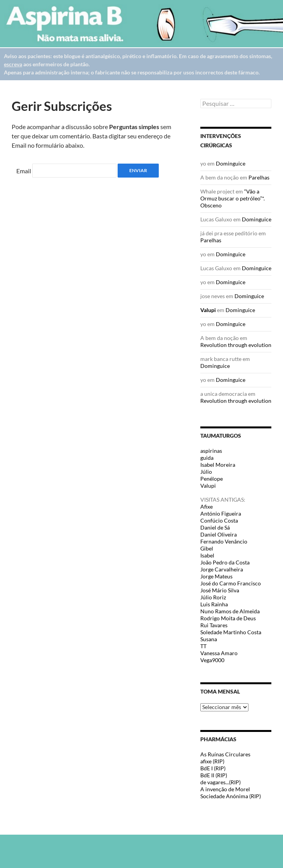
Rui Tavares (214, 625)
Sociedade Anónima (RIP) (231, 796)
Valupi (208, 310)
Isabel (207, 555)
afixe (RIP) (212, 761)
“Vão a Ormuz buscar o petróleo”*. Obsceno (233, 198)
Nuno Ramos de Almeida (230, 611)
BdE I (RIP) (213, 768)
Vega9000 (212, 660)
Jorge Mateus (216, 576)
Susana (209, 639)
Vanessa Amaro (219, 653)
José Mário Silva (220, 590)
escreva (13, 64)
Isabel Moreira (218, 465)
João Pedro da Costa (225, 562)
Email (24, 171)
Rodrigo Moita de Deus (228, 618)
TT (203, 646)
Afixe (207, 506)
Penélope (212, 479)
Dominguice (231, 163)
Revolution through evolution (236, 345)
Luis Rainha (214, 604)
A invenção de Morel (225, 789)
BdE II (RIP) (214, 775)
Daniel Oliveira (219, 534)
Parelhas (259, 177)
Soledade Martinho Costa (231, 632)
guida (207, 458)
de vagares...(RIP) (220, 782)
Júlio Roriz (213, 597)
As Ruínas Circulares (225, 754)
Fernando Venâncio (224, 541)
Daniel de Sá (215, 527)
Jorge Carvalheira (222, 569)
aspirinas (211, 451)
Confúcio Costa (219, 520)
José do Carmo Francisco (231, 583)
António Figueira (221, 513)
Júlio (206, 472)
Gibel (207, 548)
